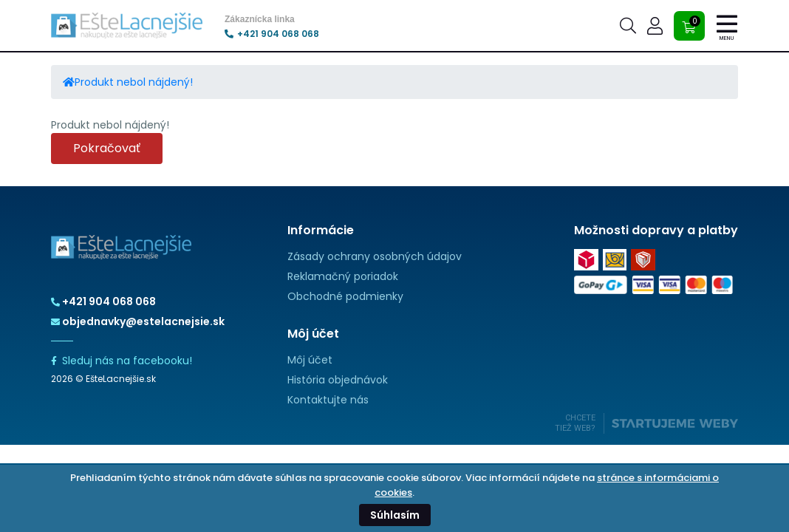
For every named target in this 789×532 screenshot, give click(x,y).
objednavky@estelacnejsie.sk (138, 321)
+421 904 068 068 (272, 34)
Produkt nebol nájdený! (134, 82)
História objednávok (338, 380)
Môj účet (310, 360)
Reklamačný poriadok (343, 276)
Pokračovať (107, 148)
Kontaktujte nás (328, 400)
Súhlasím (395, 515)
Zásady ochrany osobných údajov (375, 256)
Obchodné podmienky (345, 296)
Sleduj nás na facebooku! (122, 361)
